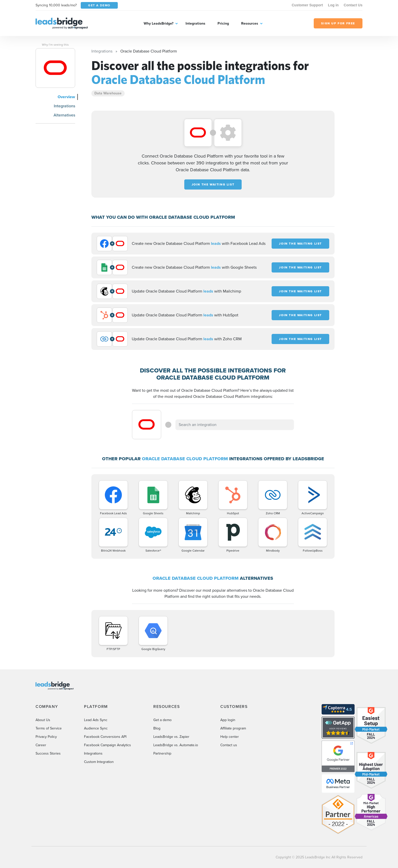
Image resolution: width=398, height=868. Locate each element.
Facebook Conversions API (105, 737)
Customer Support (307, 5)
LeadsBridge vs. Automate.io (176, 745)
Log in (333, 5)
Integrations (195, 23)
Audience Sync (96, 728)
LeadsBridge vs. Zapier (171, 737)
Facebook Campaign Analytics (107, 745)
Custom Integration (99, 762)
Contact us (229, 745)
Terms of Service (49, 728)
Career (41, 745)
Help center (230, 737)
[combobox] (235, 425)
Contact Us (353, 5)
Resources (250, 23)
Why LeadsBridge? (159, 23)
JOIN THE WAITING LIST (213, 184)
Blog (157, 728)
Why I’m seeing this (55, 45)
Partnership (162, 753)
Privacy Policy (46, 737)
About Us (43, 720)
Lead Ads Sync (96, 720)
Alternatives (64, 115)
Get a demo (162, 720)
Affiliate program (233, 728)
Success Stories (48, 753)
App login (228, 720)
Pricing (223, 23)
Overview (66, 97)
